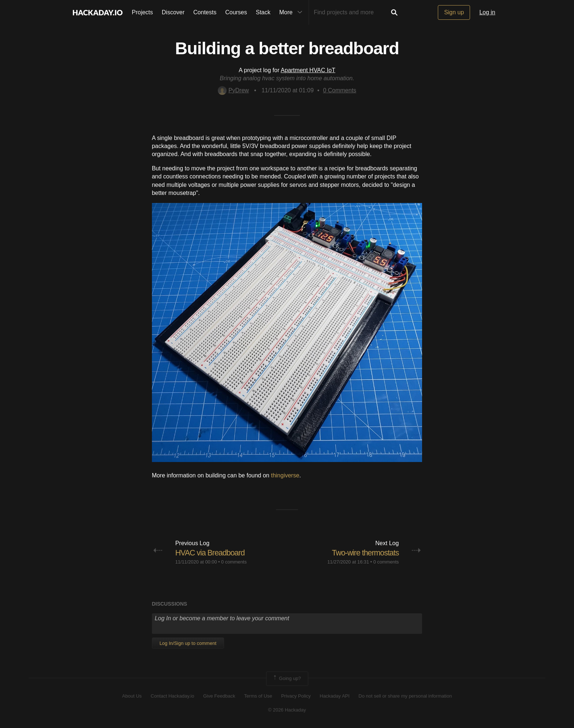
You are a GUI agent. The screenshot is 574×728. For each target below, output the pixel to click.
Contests (205, 12)
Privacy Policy (296, 696)
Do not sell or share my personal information (405, 696)
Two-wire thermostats (364, 553)
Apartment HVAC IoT (308, 70)
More (292, 12)
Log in (487, 12)
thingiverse (285, 475)
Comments (340, 90)
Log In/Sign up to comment (188, 643)
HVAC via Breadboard (211, 553)
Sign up (454, 12)
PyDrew (233, 90)
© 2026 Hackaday (287, 710)
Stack (263, 12)
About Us (132, 696)
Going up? (287, 679)
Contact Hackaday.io (173, 696)
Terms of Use (258, 696)
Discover (173, 12)
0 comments (234, 562)
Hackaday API (335, 696)
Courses (236, 12)
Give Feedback (219, 696)
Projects (142, 12)
